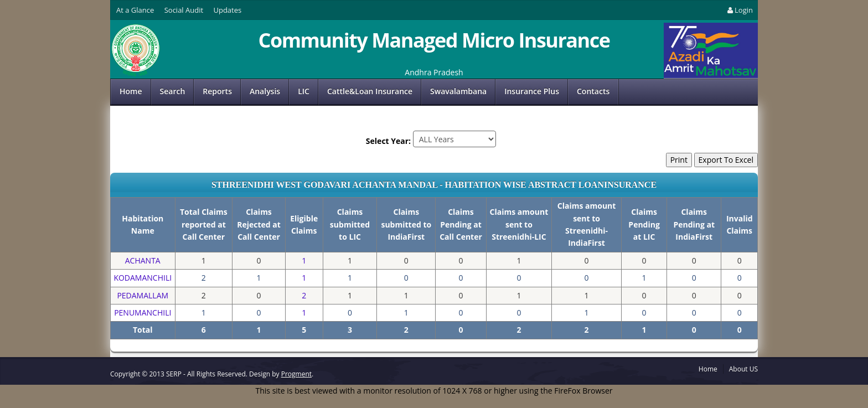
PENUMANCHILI (143, 313)
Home (131, 91)
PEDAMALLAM (143, 295)
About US (743, 369)
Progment (296, 374)
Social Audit (184, 10)
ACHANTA (143, 260)
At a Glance (135, 10)
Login (739, 10)
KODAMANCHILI (143, 278)
